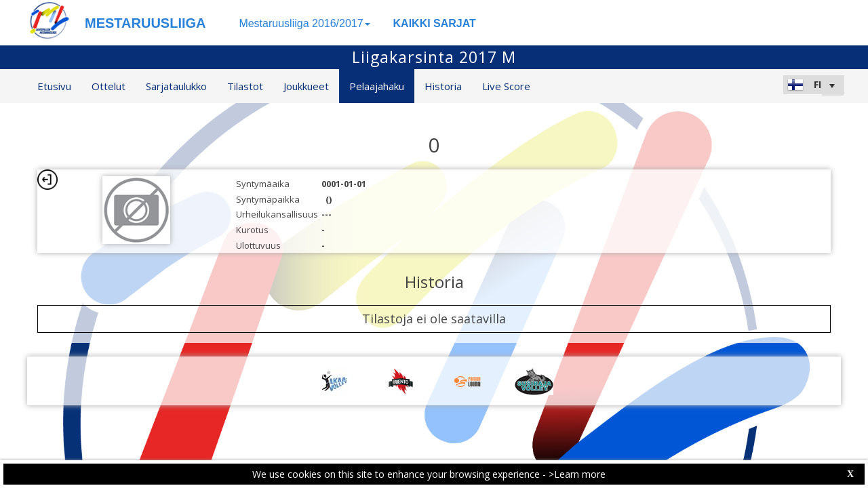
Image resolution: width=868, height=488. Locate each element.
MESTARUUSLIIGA (145, 23)
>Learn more (577, 474)
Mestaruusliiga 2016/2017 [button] (304, 23)
